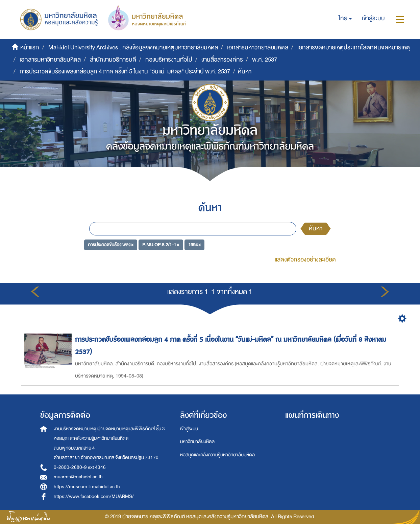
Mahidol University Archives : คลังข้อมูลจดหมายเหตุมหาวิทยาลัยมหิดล (133, 48)
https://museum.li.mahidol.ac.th (87, 487)
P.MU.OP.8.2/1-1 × (161, 244)
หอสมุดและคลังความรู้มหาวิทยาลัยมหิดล (217, 455)
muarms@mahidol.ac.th (78, 477)
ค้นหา (316, 229)
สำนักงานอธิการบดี (113, 60)
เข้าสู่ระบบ (189, 429)
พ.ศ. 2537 (265, 60)
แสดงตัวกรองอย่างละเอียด (305, 260)
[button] (345, 19)
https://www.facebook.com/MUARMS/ (94, 496)
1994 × (194, 244)
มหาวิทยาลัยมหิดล (197, 442)
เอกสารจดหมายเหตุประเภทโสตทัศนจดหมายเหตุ (354, 48)
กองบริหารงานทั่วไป (169, 60)
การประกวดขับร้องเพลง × (111, 244)
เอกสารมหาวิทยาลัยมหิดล (258, 48)
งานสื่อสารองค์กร (222, 60)
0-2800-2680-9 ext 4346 (80, 467)
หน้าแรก (30, 48)
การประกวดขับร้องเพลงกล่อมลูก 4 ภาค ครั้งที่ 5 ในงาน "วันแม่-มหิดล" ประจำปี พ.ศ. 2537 (125, 72)
